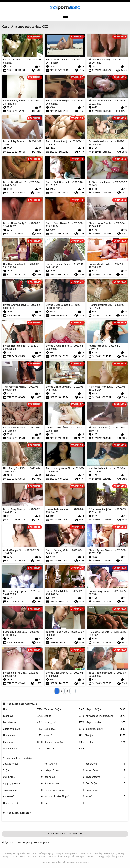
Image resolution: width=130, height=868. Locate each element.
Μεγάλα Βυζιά (105, 709)
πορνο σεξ (23, 797)
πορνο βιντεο (105, 770)
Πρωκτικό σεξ (23, 803)
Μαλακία (64, 749)
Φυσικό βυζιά (23, 749)
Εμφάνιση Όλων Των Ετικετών (65, 834)
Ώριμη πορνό (105, 790)
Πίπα (23, 709)
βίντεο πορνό (105, 777)
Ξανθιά (105, 742)
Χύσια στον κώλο (64, 742)
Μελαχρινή (64, 723)
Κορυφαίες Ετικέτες (19, 813)
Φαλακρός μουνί (105, 729)
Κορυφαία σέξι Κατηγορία (22, 704)
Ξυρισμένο (64, 729)
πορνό (105, 797)
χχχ (64, 803)
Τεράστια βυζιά (64, 709)
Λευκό (64, 716)
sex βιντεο (105, 764)
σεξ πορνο (64, 777)
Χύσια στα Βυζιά (23, 729)
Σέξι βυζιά (105, 784)
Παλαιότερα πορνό (64, 790)
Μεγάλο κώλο (105, 723)
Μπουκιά (23, 742)
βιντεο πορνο (64, 784)
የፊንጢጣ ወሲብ (64, 764)
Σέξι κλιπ (23, 770)
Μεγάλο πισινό (23, 723)
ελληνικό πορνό (64, 770)
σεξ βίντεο (23, 777)
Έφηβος (105, 736)
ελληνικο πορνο (49, 862)
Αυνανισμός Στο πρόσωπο (105, 716)
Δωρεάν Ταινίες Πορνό (64, 797)
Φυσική (64, 736)
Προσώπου (23, 736)
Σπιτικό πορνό (23, 764)
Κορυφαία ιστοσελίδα (20, 758)
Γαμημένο (23, 716)
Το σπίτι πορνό (23, 790)
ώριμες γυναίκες (23, 784)
